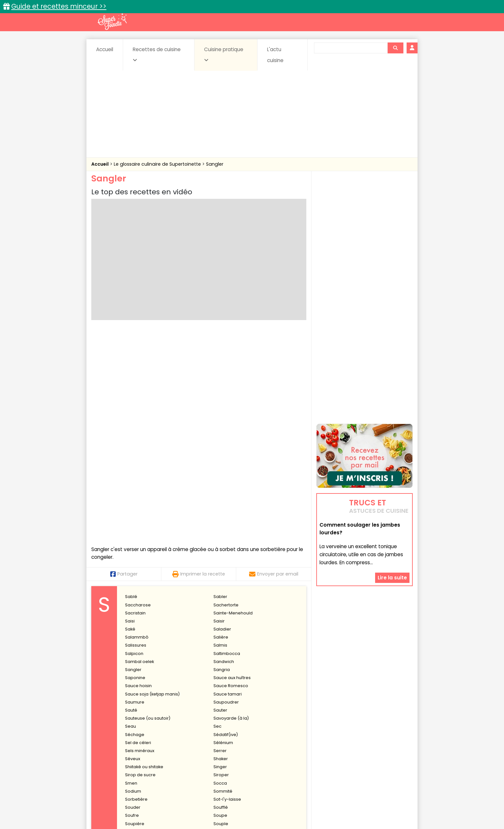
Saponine (135, 469)
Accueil (105, 49)
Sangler (215, 164)
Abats (109, 741)
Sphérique (136, 631)
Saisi (130, 412)
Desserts (108, 747)
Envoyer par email (274, 365)
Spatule (221, 623)
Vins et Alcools (355, 754)
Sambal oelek (139, 452)
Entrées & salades (147, 747)
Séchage (135, 525)
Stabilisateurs (228, 631)
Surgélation (137, 687)
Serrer (220, 542)
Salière (221, 428)
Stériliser (222, 639)
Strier (130, 663)
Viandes (320, 754)
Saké (130, 420)
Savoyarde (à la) (231, 509)
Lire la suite (392, 547)
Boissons (206, 741)
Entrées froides (238, 747)
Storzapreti (225, 655)
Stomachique (139, 655)
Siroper (221, 566)
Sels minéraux (140, 542)
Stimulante (225, 647)
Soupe (220, 607)
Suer (130, 679)
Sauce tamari (228, 485)
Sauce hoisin (138, 477)
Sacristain (135, 404)
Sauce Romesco (231, 477)
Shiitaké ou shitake (144, 558)
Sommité (223, 582)
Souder (133, 598)
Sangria (222, 461)
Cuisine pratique (224, 54)
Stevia (131, 647)
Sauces (216, 754)
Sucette (221, 671)
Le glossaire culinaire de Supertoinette (158, 164)
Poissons (163, 754)
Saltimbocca (227, 444)
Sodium (133, 582)
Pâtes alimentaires (124, 754)
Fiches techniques (285, 728)
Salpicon (134, 444)
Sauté (131, 501)
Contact (168, 804)
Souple (221, 615)
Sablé (131, 388)
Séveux (133, 550)
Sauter (220, 501)
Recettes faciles (165, 728)
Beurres (178, 741)
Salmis (220, 436)
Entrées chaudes (194, 747)
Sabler (220, 388)
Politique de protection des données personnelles (239, 810)
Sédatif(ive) (226, 525)
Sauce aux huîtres (232, 469)
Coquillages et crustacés (348, 741)
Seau (130, 517)
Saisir (219, 412)
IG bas (303, 747)
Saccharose (138, 396)
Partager (124, 365)
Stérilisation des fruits (147, 639)
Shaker (221, 550)
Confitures (267, 741)
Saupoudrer (226, 493)
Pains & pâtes (387, 747)
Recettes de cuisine (157, 54)
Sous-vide (136, 623)
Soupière (135, 615)
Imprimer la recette (199, 365)
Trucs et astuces (342, 728)
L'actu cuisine (275, 55)
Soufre (132, 607)
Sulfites (221, 679)
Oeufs (356, 747)
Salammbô (137, 428)
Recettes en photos (224, 728)
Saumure (135, 493)
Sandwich (224, 452)
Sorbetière (136, 590)
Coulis (392, 741)
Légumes (329, 747)
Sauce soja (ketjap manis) (152, 485)
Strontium (223, 663)
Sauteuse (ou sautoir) (148, 509)
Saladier (222, 420)
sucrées (293, 754)
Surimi (220, 687)
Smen (131, 574)
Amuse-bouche (143, 741)
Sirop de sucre (140, 566)
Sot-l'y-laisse (227, 590)
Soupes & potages (254, 754)
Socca (220, 574)
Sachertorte (226, 396)
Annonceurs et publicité (124, 804)
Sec (217, 517)
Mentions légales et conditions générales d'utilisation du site (250, 804)
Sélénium (223, 534)
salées (190, 754)
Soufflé (221, 598)
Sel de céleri (138, 534)
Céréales (236, 741)
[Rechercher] (395, 48)
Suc (129, 671)
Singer (220, 558)
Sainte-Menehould (233, 404)
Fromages (275, 747)
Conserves (300, 741)
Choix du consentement (327, 810)
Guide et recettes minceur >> (59, 6)
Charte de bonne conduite (351, 804)
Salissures (136, 436)
